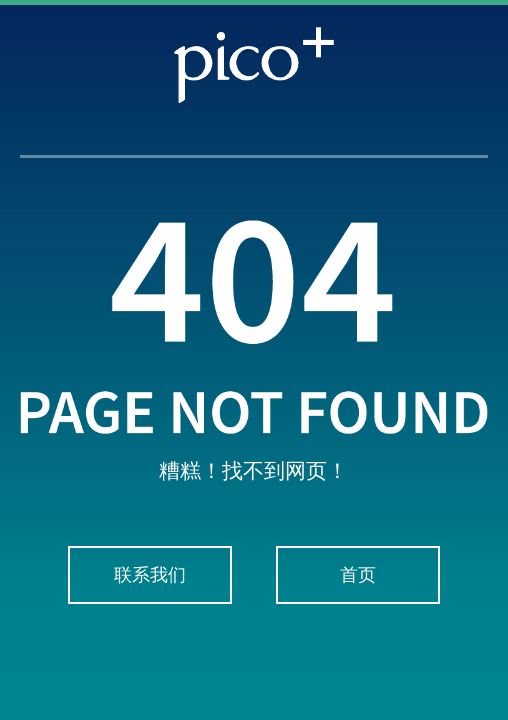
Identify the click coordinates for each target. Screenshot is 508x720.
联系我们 (150, 575)
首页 (358, 575)
